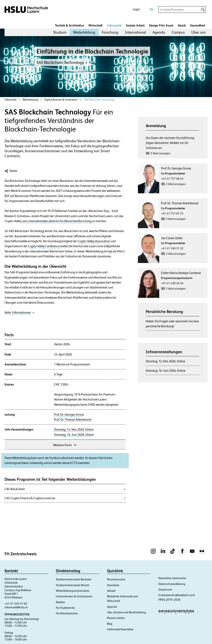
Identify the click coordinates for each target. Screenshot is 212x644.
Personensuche (116, 579)
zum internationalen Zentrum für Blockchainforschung (57, 221)
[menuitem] (60, 32)
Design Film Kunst (161, 25)
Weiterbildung (84, 32)
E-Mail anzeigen (161, 153)
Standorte (113, 585)
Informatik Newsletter (120, 629)
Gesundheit (198, 25)
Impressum (165, 589)
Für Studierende (65, 608)
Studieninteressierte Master (73, 585)
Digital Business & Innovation (61, 100)
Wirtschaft (96, 25)
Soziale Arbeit (135, 25)
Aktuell (111, 591)
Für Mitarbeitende (67, 613)
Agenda (159, 32)
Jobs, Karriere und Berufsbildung (126, 612)
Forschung (110, 32)
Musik (182, 25)
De (152, 9)
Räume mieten (116, 618)
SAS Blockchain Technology (99, 100)
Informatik (114, 25)
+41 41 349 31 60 (16, 604)
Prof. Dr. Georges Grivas (69, 415)
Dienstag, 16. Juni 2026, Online (74, 435)
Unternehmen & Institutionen (74, 596)
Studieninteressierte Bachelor (74, 579)
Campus (178, 32)
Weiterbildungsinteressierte (73, 591)
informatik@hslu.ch (16, 607)
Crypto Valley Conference (44, 246)
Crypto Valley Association (94, 241)
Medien (61, 602)
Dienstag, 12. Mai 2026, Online (74, 430)
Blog (110, 624)
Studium (60, 32)
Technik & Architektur (69, 25)
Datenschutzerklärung (172, 584)
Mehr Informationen (19, 312)
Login (136, 9)
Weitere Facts (65, 445)
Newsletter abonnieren (172, 578)
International (135, 32)
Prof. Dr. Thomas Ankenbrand (73, 420)
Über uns (198, 32)
